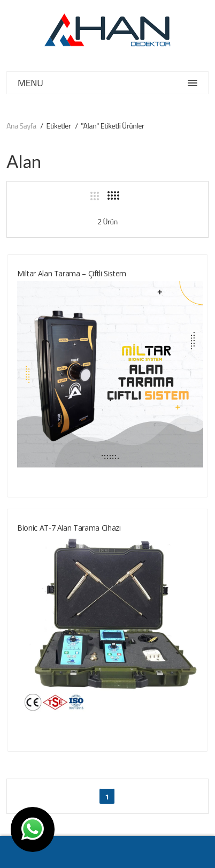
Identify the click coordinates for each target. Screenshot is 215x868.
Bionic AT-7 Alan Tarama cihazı (69, 528)
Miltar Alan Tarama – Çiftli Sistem (72, 273)
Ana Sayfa (21, 126)
